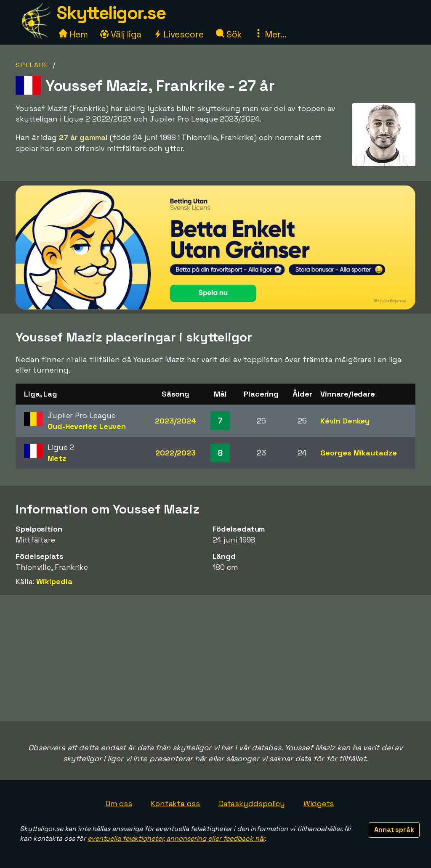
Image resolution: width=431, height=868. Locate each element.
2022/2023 (176, 453)
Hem (73, 34)
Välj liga (121, 34)
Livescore (179, 34)
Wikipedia (54, 581)
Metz (57, 458)
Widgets (319, 803)
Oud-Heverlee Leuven (87, 426)
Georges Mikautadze (358, 453)
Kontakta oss (175, 803)
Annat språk (394, 830)
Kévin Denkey (345, 421)
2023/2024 (175, 421)
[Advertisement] (215, 658)
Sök (229, 34)
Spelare (32, 65)
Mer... (270, 34)
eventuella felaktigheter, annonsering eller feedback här (176, 838)
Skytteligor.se (111, 13)
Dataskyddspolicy (252, 803)
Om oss (119, 803)
